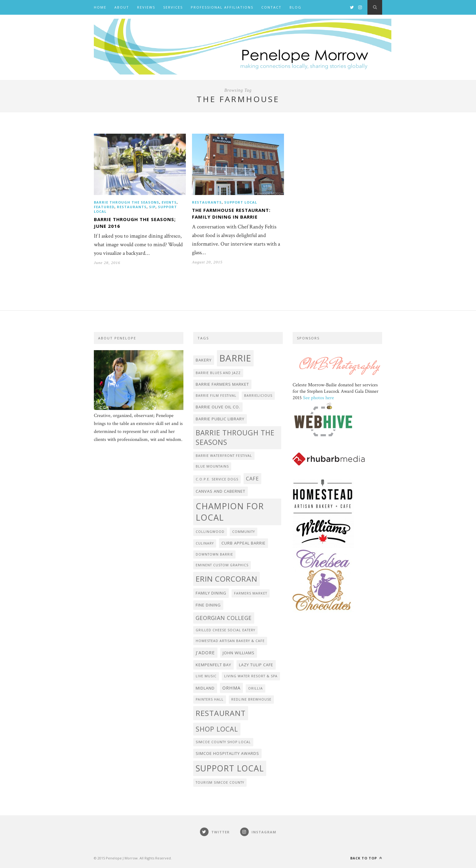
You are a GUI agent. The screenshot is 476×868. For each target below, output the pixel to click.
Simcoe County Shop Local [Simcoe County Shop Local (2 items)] (223, 742)
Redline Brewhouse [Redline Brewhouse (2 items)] (251, 699)
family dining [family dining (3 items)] (211, 593)
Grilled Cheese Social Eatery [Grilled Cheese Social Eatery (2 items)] (225, 630)
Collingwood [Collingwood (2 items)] (210, 532)
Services (173, 7)
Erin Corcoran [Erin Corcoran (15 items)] (226, 579)
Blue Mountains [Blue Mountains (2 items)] (212, 466)
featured (104, 207)
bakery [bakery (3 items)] (204, 360)
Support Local (241, 202)
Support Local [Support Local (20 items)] (230, 768)
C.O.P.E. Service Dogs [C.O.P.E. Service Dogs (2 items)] (217, 479)
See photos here (319, 398)
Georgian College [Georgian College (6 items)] (224, 618)
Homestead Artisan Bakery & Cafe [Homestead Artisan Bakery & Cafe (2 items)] (230, 641)
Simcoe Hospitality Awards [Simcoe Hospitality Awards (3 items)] (227, 753)
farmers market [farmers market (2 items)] (251, 593)
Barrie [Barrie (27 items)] (235, 358)
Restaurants (132, 207)
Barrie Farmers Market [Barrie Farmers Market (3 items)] (222, 384)
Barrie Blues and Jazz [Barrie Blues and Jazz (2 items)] (218, 373)
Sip (152, 207)
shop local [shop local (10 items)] (217, 729)
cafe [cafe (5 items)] (252, 478)
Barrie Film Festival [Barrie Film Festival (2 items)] (216, 396)
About (122, 7)
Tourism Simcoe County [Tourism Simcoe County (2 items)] (220, 782)
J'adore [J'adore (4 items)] (205, 652)
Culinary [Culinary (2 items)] (205, 543)
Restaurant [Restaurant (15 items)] (221, 713)
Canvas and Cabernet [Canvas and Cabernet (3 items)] (221, 491)
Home (100, 7)
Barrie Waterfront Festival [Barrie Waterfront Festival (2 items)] (224, 456)
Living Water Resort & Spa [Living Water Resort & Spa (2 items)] (251, 676)
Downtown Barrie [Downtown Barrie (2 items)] (214, 554)
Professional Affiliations (222, 7)
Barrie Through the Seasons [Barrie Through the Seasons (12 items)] (235, 438)
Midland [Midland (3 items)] (205, 688)
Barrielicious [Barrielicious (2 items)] (258, 396)
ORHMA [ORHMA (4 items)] (231, 688)
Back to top (366, 858)
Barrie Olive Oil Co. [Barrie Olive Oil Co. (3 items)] (218, 407)
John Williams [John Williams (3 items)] (239, 653)
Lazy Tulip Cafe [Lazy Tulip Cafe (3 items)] (256, 665)
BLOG (296, 7)
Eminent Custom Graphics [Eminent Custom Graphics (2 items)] (222, 565)
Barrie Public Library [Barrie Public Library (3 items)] (220, 419)
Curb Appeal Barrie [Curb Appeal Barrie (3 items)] (244, 543)
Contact (271, 7)
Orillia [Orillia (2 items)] (255, 688)
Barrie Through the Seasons (127, 202)
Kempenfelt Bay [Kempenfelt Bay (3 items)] (213, 665)
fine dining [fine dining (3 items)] (208, 605)
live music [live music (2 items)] (206, 676)
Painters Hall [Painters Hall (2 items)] (210, 699)
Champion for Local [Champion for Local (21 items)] (230, 512)
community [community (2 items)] (244, 532)
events (169, 202)
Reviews (146, 7)
